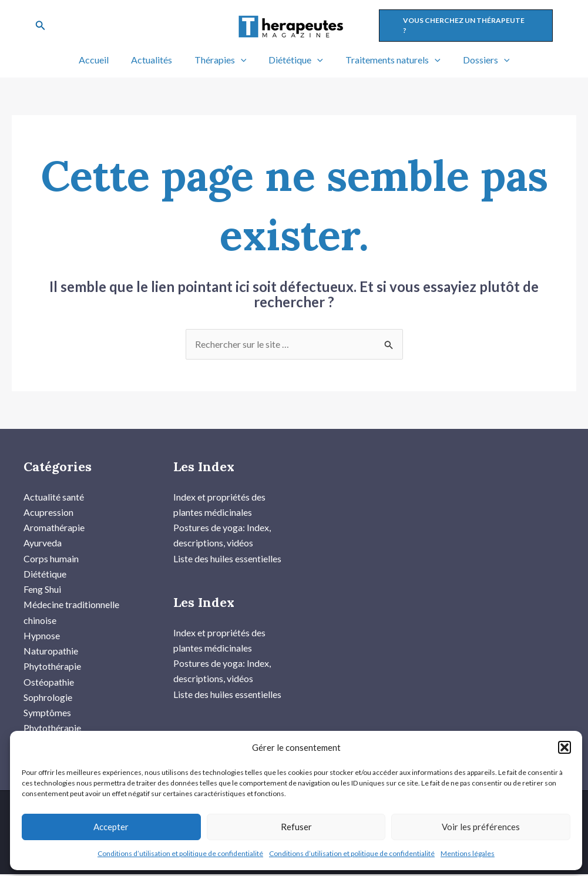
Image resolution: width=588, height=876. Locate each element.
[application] (243, 60)
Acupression (48, 512)
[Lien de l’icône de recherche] (41, 26)
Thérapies (222, 60)
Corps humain (51, 558)
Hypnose (42, 636)
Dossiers (478, 60)
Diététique (294, 60)
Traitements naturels (388, 60)
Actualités (157, 60)
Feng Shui (42, 590)
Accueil (103, 60)
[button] (565, 747)
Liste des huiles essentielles (227, 558)
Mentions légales (468, 853)
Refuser (296, 827)
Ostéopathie (49, 682)
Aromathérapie (54, 527)
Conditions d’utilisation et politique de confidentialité (180, 853)
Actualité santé (54, 497)
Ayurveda (43, 543)
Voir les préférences (481, 827)
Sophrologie (48, 698)
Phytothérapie (52, 667)
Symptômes (47, 714)
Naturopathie (51, 652)
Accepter (111, 827)
